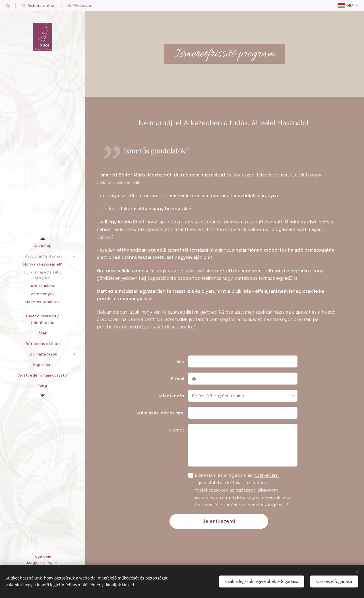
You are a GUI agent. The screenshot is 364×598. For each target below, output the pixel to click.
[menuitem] (43, 246)
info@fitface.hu (79, 5)
